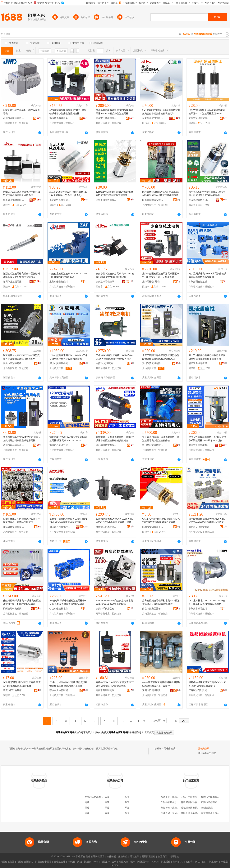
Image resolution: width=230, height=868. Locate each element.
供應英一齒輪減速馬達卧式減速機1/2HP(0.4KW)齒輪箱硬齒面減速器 (68, 521)
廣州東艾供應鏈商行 (199, 527)
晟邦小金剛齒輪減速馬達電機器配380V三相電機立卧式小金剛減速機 (161, 275)
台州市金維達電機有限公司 (14, 118)
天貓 (80, 862)
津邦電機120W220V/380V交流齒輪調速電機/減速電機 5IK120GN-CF (68, 439)
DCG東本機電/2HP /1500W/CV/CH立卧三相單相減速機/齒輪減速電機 (207, 602)
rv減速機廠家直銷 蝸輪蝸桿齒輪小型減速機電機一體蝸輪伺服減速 (22, 521)
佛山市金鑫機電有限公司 (60, 609)
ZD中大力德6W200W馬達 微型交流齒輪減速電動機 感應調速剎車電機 (68, 684)
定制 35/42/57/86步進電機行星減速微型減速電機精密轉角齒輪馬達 (22, 194)
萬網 (175, 862)
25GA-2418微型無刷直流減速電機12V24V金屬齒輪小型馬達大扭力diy (68, 194)
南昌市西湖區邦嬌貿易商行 (14, 363)
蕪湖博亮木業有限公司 (172, 808)
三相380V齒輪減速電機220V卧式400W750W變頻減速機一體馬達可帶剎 (114, 357)
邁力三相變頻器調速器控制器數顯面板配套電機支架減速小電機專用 (207, 357)
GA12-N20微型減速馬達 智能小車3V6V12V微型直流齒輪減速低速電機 (161, 521)
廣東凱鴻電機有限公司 (153, 118)
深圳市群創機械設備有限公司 (153, 690)
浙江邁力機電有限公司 (199, 363)
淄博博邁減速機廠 (59, 118)
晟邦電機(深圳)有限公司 (153, 282)
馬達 (107, 797)
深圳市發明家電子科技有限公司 (153, 527)
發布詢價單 (204, 749)
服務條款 (123, 857)
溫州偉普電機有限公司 (153, 363)
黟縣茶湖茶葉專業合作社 (194, 813)
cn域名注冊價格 (189, 797)
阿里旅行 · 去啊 (108, 862)
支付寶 (189, 862)
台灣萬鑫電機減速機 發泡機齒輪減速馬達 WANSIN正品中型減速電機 (115, 112)
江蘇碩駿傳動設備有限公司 (199, 690)
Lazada (115, 865)
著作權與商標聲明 (95, 857)
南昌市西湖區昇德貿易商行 (153, 609)
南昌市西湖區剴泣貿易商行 (106, 690)
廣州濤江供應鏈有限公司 (106, 527)
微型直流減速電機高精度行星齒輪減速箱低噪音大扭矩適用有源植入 (21, 275)
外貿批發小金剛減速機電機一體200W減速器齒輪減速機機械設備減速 (115, 439)
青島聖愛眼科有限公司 (192, 802)
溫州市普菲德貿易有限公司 (14, 445)
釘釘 (204, 862)
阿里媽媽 (123, 862)
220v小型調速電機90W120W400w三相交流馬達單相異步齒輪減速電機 (69, 357)
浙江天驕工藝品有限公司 (173, 813)
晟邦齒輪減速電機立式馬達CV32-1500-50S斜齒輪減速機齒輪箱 (207, 684)
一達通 (224, 862)
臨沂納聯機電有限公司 (106, 445)
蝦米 (133, 862)
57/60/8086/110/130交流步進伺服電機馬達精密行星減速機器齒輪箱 (114, 602)
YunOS (155, 862)
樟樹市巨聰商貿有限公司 (214, 797)
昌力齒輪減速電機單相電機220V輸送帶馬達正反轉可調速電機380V (161, 602)
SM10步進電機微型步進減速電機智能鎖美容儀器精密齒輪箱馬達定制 (161, 112)
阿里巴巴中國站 (43, 862)
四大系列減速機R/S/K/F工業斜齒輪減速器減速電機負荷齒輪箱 (207, 275)
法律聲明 (111, 857)
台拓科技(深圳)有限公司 (106, 363)
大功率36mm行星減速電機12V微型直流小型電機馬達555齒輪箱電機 (207, 194)
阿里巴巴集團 (7, 862)
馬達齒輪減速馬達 (173, 749)
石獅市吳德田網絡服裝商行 (215, 802)
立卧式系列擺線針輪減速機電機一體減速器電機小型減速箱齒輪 (161, 439)
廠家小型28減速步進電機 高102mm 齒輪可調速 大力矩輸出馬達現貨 (115, 275)
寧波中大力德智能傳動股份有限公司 (60, 690)
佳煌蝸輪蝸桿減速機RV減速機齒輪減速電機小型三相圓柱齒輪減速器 (22, 602)
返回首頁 (149, 732)
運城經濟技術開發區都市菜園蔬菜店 (199, 808)
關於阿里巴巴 (149, 857)
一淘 (96, 862)
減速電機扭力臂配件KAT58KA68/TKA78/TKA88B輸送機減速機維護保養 (161, 194)
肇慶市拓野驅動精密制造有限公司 (14, 690)
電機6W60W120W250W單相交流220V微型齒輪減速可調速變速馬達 (115, 684)
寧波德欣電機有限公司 (199, 200)
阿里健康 (214, 862)
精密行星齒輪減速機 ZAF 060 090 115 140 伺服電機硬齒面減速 (68, 275)
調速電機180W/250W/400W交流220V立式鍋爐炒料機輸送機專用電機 (22, 439)
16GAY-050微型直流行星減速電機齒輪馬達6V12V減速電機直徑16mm (207, 112)
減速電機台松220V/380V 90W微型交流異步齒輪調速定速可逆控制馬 (21, 357)
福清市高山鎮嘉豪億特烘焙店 (176, 797)
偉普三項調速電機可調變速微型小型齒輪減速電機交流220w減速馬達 (161, 357)
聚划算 (88, 862)
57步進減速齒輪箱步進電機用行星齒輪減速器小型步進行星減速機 (68, 112)
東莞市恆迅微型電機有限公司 (199, 118)
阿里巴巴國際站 (25, 862)
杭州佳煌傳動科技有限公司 (14, 609)
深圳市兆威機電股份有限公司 (14, 282)
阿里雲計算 (143, 862)
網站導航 (174, 857)
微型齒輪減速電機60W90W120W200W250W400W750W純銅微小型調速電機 (207, 521)
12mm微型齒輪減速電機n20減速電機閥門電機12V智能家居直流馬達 (114, 194)
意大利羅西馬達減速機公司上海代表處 (104, 797)
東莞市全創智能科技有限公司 (60, 282)
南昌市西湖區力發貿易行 (60, 445)
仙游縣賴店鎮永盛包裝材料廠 (176, 802)
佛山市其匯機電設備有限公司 (60, 527)
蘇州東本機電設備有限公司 (199, 609)
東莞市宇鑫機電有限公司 (106, 118)
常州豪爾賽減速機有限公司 (199, 282)
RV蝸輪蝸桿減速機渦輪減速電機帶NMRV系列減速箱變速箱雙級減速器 (68, 602)
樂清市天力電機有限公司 (199, 445)
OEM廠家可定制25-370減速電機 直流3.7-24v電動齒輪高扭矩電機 (22, 684)
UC (182, 862)
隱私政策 (135, 857)
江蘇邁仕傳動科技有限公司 (14, 527)
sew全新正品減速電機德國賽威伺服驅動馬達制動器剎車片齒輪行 (161, 684)
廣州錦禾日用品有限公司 (106, 609)
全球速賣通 (60, 862)
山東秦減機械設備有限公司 (153, 200)
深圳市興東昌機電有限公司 (60, 363)
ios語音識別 (207, 808)
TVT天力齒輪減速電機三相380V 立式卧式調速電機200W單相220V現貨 (207, 439)
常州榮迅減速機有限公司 (153, 445)
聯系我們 (163, 857)
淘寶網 (71, 862)
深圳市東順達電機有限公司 (106, 200)
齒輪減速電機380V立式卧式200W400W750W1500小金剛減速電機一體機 (114, 521)
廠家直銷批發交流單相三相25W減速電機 (21, 112)
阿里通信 (166, 862)
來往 (197, 862)
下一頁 (141, 721)
